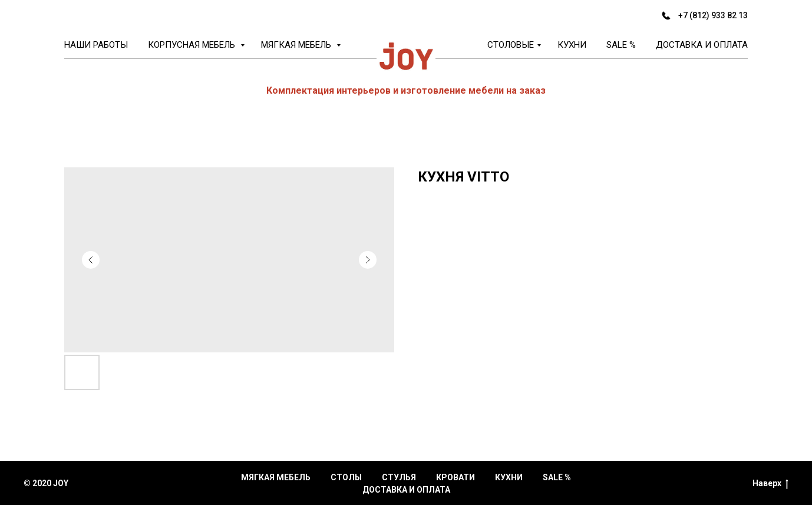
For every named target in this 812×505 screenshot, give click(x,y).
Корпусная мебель (193, 45)
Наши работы (96, 45)
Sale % (621, 45)
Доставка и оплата (702, 45)
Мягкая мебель (297, 45)
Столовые (511, 45)
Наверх (770, 484)
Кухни (572, 45)
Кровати (455, 477)
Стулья (399, 477)
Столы (346, 477)
